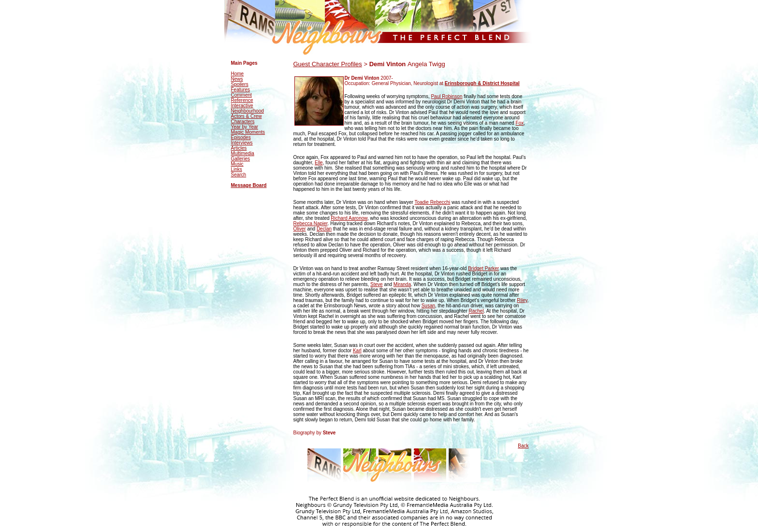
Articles (239, 148)
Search (239, 175)
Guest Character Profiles (328, 64)
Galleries (241, 159)
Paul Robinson (446, 96)
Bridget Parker (483, 268)
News (237, 79)
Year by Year (245, 127)
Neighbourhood (248, 111)
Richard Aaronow (349, 218)
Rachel (476, 311)
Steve (377, 284)
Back (523, 446)
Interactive (242, 106)
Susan (428, 306)
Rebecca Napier (311, 223)
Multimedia (243, 153)
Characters (243, 122)
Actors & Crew (247, 116)
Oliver (300, 229)
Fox (520, 123)
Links (237, 169)
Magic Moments (248, 132)
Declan (324, 229)
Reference (242, 100)
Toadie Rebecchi (432, 202)
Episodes (241, 137)
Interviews (242, 143)
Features (241, 90)
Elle (319, 163)
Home (238, 74)
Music (237, 164)
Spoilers (240, 84)
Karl (357, 351)
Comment (241, 95)
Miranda (402, 284)
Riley (522, 300)
